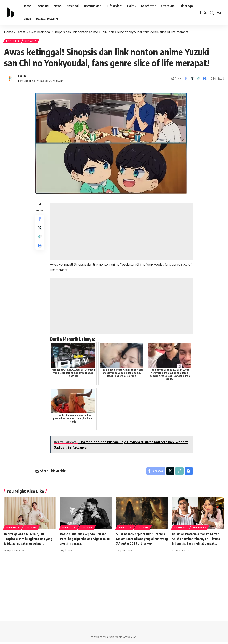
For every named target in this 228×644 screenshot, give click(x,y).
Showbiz (33, 42)
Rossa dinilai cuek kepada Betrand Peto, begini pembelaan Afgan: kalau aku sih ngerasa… (84, 541)
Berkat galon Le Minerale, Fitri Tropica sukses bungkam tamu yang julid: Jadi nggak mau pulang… (29, 541)
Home (9, 32)
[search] (212, 13)
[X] (205, 13)
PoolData (14, 42)
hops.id (23, 77)
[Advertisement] (122, 233)
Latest (21, 32)
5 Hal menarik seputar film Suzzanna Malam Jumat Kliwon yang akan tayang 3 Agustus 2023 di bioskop (142, 541)
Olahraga (181, 529)
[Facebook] (201, 13)
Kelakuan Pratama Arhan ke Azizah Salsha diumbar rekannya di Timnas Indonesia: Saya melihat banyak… (197, 541)
